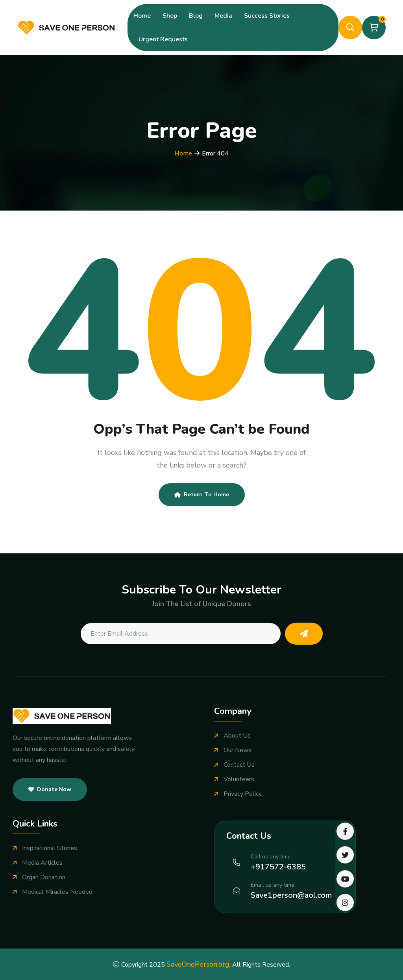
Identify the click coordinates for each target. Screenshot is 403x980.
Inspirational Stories (50, 848)
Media (223, 16)
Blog (196, 16)
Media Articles (42, 863)
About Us (237, 736)
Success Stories (267, 16)
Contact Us (239, 765)
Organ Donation (44, 877)
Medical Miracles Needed (57, 892)
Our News (238, 750)
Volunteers (239, 779)
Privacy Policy (243, 794)
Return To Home (202, 495)
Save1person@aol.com (291, 895)
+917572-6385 (278, 867)
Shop (170, 16)
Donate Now (50, 789)
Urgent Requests (163, 39)
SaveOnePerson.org (198, 964)
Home (142, 16)
